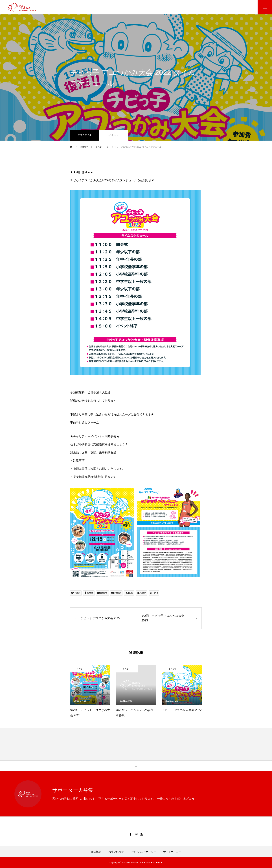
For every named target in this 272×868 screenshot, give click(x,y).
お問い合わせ (116, 852)
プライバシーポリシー (143, 852)
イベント (113, 135)
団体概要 (96, 852)
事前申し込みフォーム (85, 423)
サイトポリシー (172, 852)
